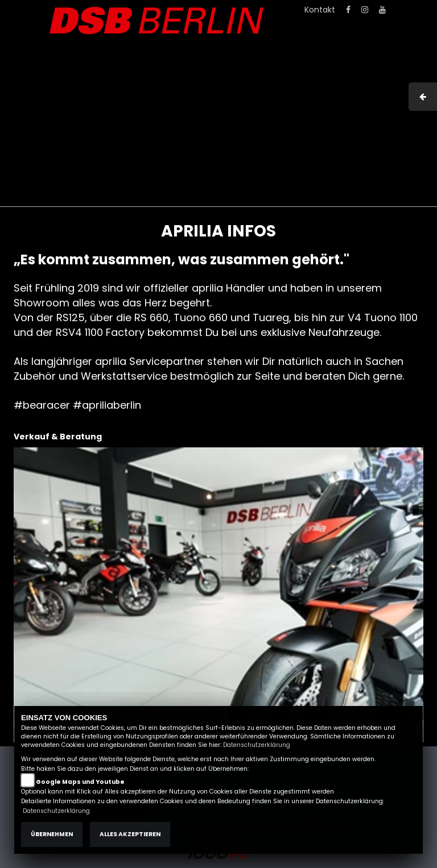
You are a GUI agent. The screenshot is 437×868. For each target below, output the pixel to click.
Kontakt (320, 10)
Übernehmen (52, 834)
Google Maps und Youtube (80, 782)
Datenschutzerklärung (257, 745)
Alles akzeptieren (130, 834)
